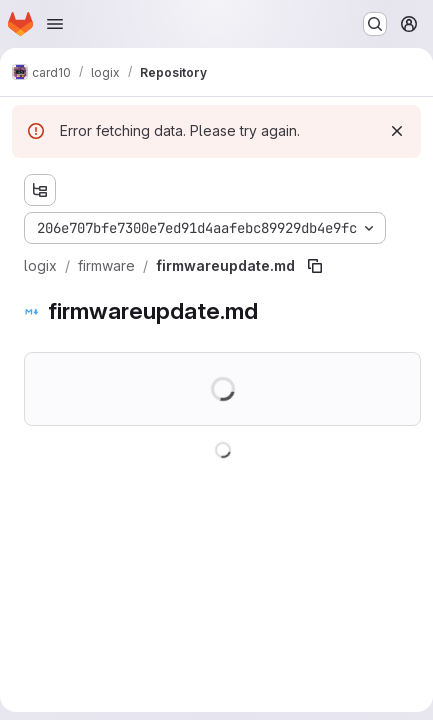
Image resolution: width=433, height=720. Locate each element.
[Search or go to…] (375, 24)
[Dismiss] (397, 131)
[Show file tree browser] (40, 190)
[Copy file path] (315, 266)
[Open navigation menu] (55, 24)
